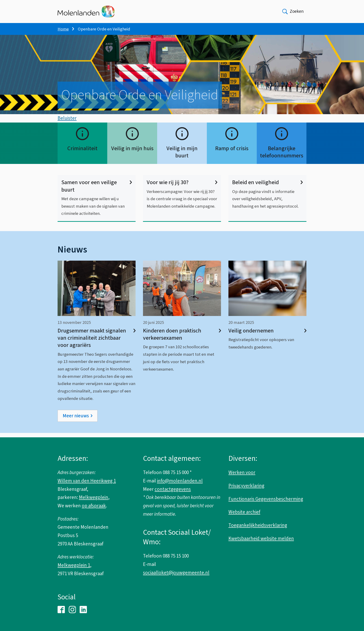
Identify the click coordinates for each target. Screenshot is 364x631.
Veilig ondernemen (267, 335)
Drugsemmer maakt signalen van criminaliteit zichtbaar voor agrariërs (97, 342)
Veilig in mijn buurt (182, 156)
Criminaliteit (82, 153)
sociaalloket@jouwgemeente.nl (176, 573)
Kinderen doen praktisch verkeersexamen (182, 339)
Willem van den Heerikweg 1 (87, 481)
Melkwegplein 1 (74, 565)
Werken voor (242, 472)
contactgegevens (173, 489)
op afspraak (94, 506)
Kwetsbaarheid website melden (261, 538)
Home (63, 29)
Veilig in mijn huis (132, 153)
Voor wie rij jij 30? (182, 187)
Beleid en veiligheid (267, 187)
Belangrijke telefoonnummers (282, 156)
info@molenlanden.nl (180, 481)
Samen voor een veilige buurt (97, 190)
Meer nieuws (76, 420)
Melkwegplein (94, 497)
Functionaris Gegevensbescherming (266, 499)
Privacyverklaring (246, 486)
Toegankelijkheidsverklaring (258, 525)
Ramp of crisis (232, 153)
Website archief (244, 512)
